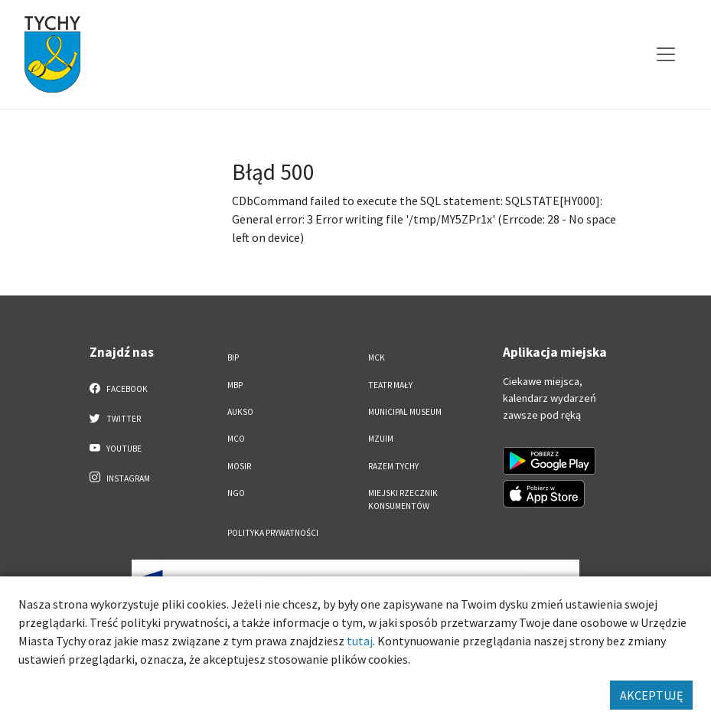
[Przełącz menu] (666, 54)
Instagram (120, 478)
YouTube (116, 448)
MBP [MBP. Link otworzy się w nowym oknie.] (235, 385)
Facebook (119, 388)
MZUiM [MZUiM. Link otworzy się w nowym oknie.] (381, 439)
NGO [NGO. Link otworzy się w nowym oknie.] (236, 493)
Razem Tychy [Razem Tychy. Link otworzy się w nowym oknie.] (393, 466)
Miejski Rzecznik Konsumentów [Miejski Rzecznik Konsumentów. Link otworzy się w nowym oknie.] (403, 499)
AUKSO (240, 412)
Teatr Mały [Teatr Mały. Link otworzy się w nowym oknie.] (390, 385)
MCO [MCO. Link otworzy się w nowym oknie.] (236, 439)
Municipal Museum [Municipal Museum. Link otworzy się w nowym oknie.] (405, 412)
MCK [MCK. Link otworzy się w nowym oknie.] (377, 357)
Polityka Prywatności (273, 533)
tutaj (360, 641)
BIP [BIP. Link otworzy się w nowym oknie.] (233, 357)
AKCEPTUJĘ (651, 695)
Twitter (116, 418)
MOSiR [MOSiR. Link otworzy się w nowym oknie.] (239, 466)
